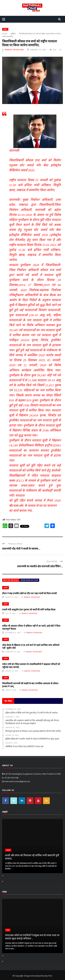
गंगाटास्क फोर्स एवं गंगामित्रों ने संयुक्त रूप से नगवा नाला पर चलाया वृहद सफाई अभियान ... (32, 937)
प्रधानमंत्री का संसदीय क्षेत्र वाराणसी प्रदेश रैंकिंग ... (40, 566)
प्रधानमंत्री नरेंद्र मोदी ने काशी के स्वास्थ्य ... (21, 549)
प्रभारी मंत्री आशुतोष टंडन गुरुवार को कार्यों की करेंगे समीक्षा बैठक (29, 609)
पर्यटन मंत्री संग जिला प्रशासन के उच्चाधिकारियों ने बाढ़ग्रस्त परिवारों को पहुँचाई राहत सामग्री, (31, 666)
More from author (29, 580)
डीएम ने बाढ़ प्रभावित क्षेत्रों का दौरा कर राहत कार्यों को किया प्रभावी (29, 593)
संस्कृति (8, 850)
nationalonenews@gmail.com (17, 781)
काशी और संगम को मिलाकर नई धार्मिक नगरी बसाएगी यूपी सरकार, (32, 857)
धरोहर (8, 930)
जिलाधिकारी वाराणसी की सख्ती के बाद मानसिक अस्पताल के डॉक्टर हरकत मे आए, (30, 685)
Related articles (11, 580)
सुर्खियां (5, 29)
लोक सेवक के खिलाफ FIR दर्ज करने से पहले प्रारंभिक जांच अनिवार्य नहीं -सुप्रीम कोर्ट (31, 646)
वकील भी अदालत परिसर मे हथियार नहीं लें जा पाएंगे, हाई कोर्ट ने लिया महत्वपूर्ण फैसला (31, 627)
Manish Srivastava (14, 50)
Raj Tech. (49, 976)
